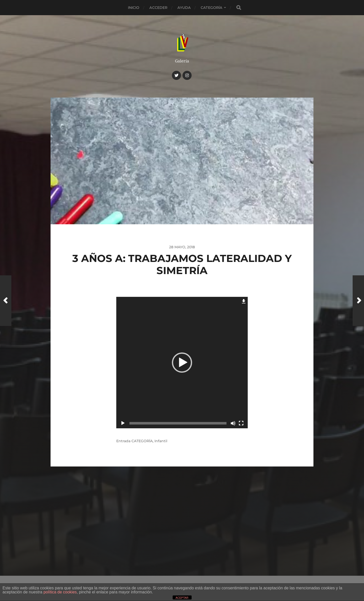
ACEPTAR (182, 598)
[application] (182, 363)
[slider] (178, 423)
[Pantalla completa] (241, 423)
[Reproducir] (123, 423)
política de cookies (60, 592)
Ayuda (184, 8)
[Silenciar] (233, 423)
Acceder (158, 8)
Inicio (134, 8)
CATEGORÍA (211, 8)
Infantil (161, 441)
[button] (182, 363)
